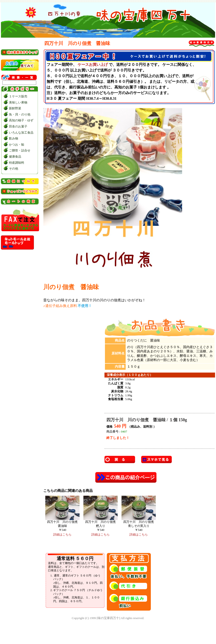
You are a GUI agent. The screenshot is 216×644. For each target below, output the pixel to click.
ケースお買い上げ (93, 65)
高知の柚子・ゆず (21, 120)
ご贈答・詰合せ (20, 150)
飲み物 (14, 138)
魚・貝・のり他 (20, 114)
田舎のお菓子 (18, 126)
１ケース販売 (18, 96)
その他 (14, 169)
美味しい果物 (18, 102)
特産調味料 (17, 163)
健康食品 (15, 157)
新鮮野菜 (15, 108)
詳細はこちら (62, 535)
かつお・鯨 (17, 145)
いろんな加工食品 (21, 133)
